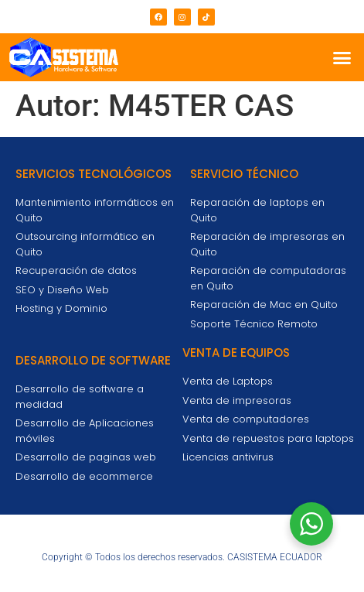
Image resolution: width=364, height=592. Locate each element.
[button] (342, 57)
